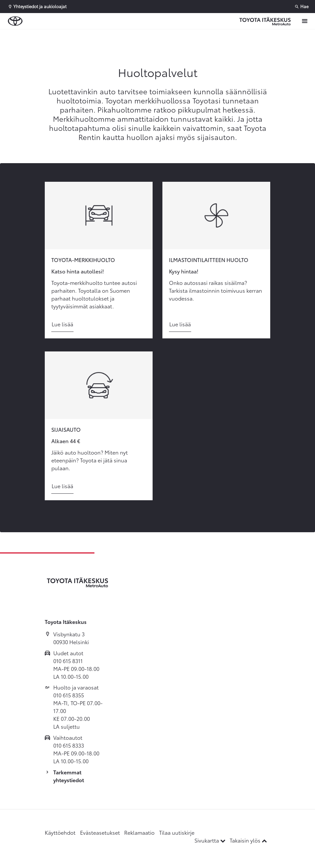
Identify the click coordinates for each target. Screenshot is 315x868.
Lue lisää (62, 324)
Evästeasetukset (100, 832)
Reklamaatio (139, 832)
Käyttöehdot (60, 832)
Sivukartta (211, 840)
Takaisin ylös (248, 840)
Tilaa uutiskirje (177, 832)
